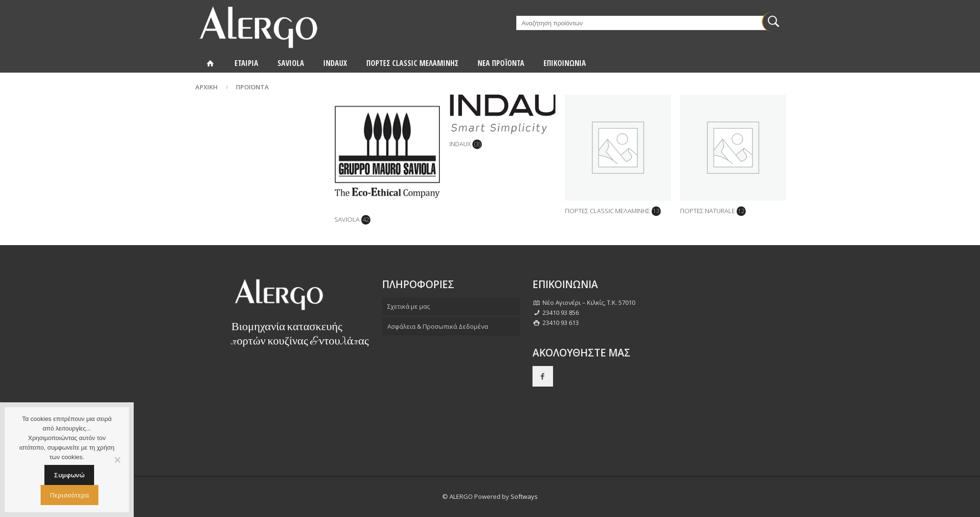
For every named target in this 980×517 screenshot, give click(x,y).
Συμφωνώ (69, 475)
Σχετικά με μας (409, 306)
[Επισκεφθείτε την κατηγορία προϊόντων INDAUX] (502, 124)
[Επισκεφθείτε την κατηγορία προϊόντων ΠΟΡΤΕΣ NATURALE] (733, 158)
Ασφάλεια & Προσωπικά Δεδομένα (438, 326)
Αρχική (207, 87)
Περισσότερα (69, 495)
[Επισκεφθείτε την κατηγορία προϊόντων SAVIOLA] (387, 162)
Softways (524, 496)
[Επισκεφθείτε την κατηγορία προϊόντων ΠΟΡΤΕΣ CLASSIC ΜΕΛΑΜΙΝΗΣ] (618, 158)
